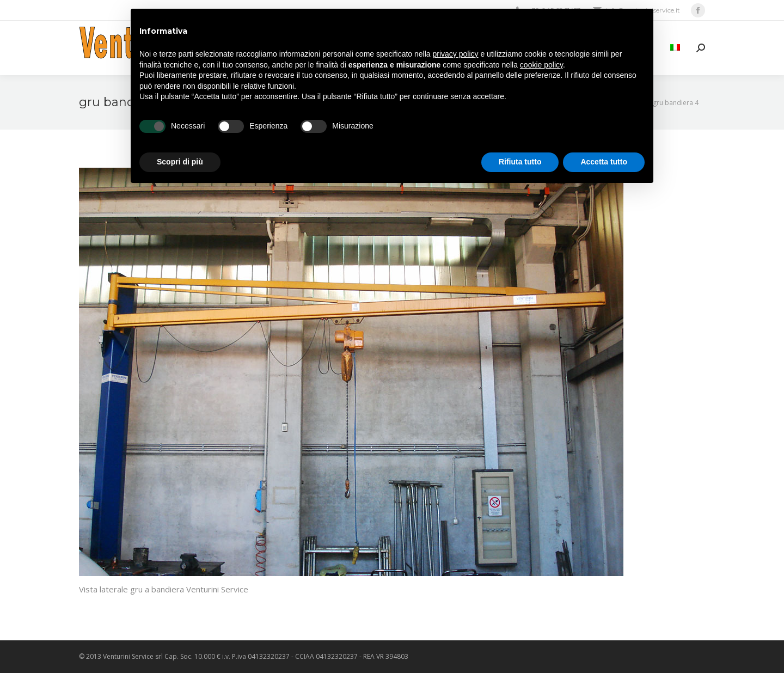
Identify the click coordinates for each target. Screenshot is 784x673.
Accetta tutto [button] (604, 162)
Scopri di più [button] (180, 162)
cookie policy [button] (541, 65)
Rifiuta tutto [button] (520, 162)
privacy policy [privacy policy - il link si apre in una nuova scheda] (456, 54)
